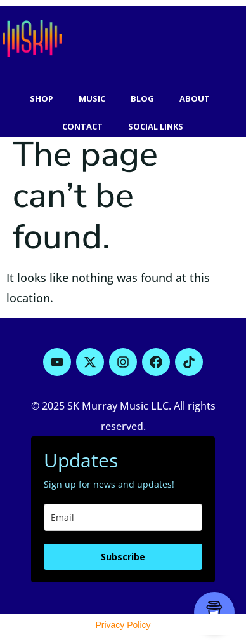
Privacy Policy (123, 625)
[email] (123, 517)
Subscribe (123, 557)
